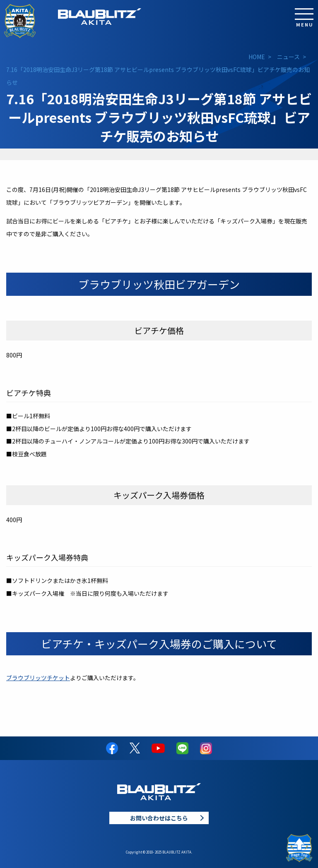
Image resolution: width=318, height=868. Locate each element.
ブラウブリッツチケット (38, 678)
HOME (257, 57)
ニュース (288, 57)
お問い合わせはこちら (159, 818)
